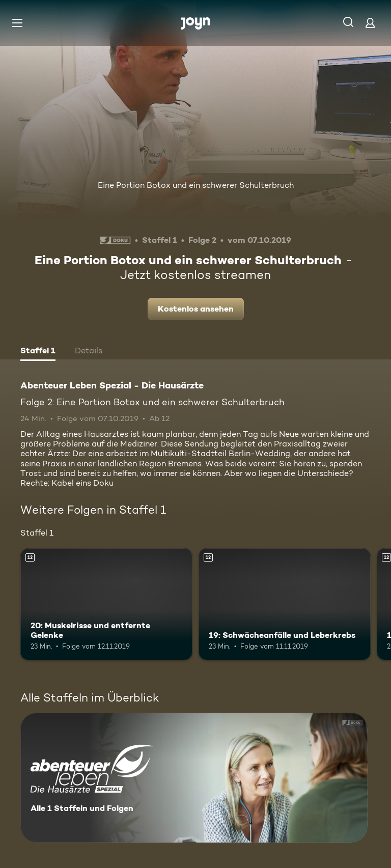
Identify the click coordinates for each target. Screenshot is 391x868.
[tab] (38, 352)
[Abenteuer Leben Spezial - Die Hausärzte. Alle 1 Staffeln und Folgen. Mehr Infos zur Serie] (194, 778)
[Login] (370, 23)
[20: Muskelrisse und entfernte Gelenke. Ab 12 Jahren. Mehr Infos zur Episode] (106, 604)
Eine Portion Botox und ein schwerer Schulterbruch (196, 185)
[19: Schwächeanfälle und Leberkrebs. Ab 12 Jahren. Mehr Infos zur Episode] (285, 604)
